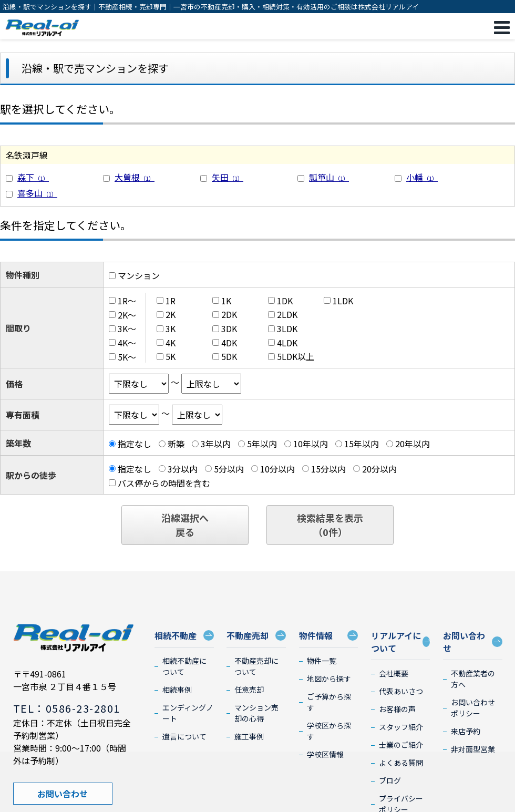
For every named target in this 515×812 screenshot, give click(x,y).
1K (226, 301)
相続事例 (177, 690)
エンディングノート (188, 713)
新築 (176, 444)
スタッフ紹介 (401, 727)
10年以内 (311, 444)
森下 (33, 177)
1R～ (127, 301)
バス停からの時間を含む (164, 482)
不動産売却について (256, 666)
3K (171, 328)
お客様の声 (397, 709)
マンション (139, 275)
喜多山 (37, 193)
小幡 (422, 177)
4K (171, 343)
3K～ (127, 328)
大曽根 (135, 177)
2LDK (287, 314)
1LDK (343, 301)
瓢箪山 (329, 177)
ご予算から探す (329, 702)
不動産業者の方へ (473, 679)
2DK (229, 314)
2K (171, 314)
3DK (229, 328)
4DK (229, 343)
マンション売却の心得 (256, 713)
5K (171, 356)
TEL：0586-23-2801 (67, 708)
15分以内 (328, 469)
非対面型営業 (473, 749)
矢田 (228, 177)
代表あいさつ (401, 691)
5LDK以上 (296, 356)
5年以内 (262, 444)
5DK (229, 356)
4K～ (127, 343)
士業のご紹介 (401, 745)
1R (171, 301)
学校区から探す (329, 731)
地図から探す (329, 679)
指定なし (135, 444)
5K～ (127, 356)
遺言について (184, 736)
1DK (285, 301)
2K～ (127, 314)
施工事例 (249, 736)
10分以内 (277, 469)
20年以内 (413, 444)
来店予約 (466, 731)
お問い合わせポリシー (473, 708)
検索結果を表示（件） (330, 525)
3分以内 (183, 469)
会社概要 (394, 673)
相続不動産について (184, 666)
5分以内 (229, 469)
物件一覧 (322, 661)
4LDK (287, 343)
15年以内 (362, 444)
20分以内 (379, 469)
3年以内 (216, 444)
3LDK (287, 328)
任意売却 (249, 690)
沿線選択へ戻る (185, 525)
